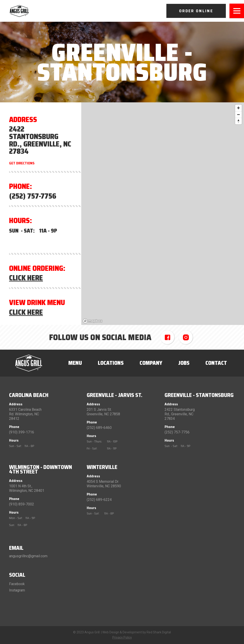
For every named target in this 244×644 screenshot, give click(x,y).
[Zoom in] (238, 108)
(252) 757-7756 (33, 196)
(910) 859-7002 (22, 504)
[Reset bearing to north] (238, 121)
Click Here (26, 278)
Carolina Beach (29, 395)
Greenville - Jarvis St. (115, 395)
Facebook (17, 584)
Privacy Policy (122, 637)
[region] (163, 214)
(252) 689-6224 (99, 500)
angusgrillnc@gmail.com (28, 556)
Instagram (17, 590)
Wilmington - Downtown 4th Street (41, 469)
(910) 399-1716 (22, 432)
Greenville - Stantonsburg (199, 395)
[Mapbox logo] (93, 321)
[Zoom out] (238, 114)
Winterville (102, 467)
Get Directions (22, 163)
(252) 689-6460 (99, 428)
